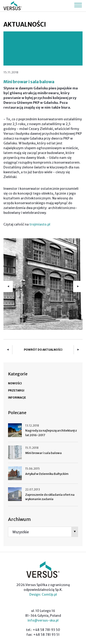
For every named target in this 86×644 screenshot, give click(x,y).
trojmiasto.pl (40, 224)
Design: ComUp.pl (43, 594)
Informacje (17, 398)
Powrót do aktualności (43, 350)
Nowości (15, 383)
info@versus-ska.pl (43, 620)
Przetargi (16, 390)
